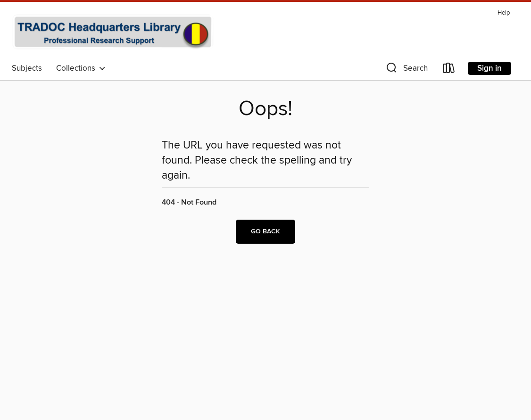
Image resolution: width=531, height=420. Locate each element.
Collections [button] (81, 68)
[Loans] (449, 70)
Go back (265, 231)
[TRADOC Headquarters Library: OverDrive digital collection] (113, 33)
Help (504, 13)
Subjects (27, 68)
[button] (406, 70)
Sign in (490, 68)
